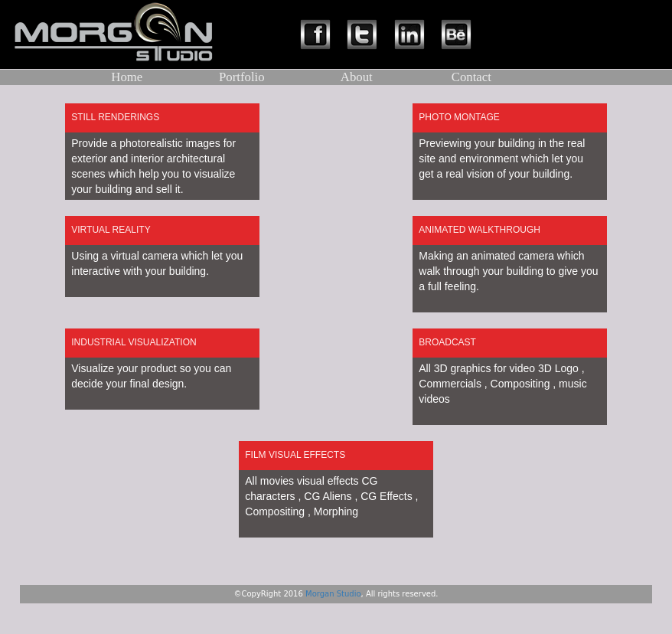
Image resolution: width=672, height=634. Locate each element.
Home (127, 77)
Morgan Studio (333, 594)
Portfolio (242, 77)
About (357, 77)
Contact (471, 77)
